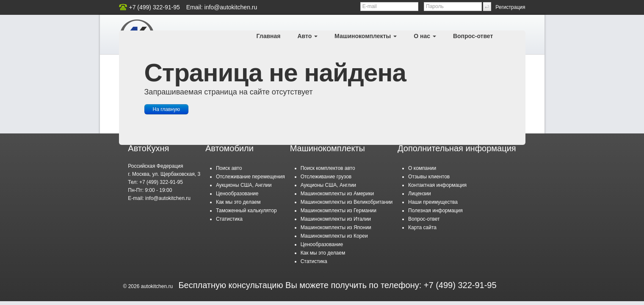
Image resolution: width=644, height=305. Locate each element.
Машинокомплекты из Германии (339, 211)
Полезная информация (435, 211)
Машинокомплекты (366, 36)
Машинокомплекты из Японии (336, 227)
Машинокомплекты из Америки (337, 194)
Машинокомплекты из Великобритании (347, 202)
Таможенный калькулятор (246, 211)
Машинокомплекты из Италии (336, 219)
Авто (307, 36)
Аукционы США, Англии (244, 185)
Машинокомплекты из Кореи (334, 236)
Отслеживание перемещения (250, 177)
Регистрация (510, 7)
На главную (166, 109)
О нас (425, 36)
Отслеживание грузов (326, 177)
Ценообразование (237, 194)
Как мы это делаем (238, 202)
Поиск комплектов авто (328, 168)
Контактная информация (437, 185)
